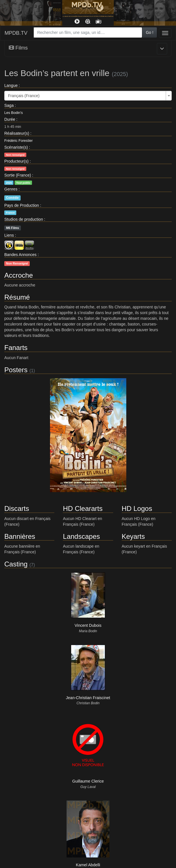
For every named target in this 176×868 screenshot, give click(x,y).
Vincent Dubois (88, 625)
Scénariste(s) (16, 147)
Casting (16, 564)
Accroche (19, 275)
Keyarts (133, 536)
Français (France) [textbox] (24, 96)
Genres (11, 189)
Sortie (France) (18, 175)
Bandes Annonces (20, 255)
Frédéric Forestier (18, 141)
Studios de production (24, 219)
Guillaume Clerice (88, 781)
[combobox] (88, 32)
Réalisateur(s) (17, 133)
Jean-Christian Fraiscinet (88, 698)
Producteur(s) (16, 161)
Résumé (17, 297)
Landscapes (81, 536)
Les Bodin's (14, 113)
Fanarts (16, 348)
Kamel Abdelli (88, 865)
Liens (9, 235)
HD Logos (137, 508)
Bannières (20, 536)
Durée (10, 119)
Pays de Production (22, 205)
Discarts (17, 508)
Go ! (149, 32)
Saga (9, 105)
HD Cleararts (83, 508)
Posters (16, 370)
